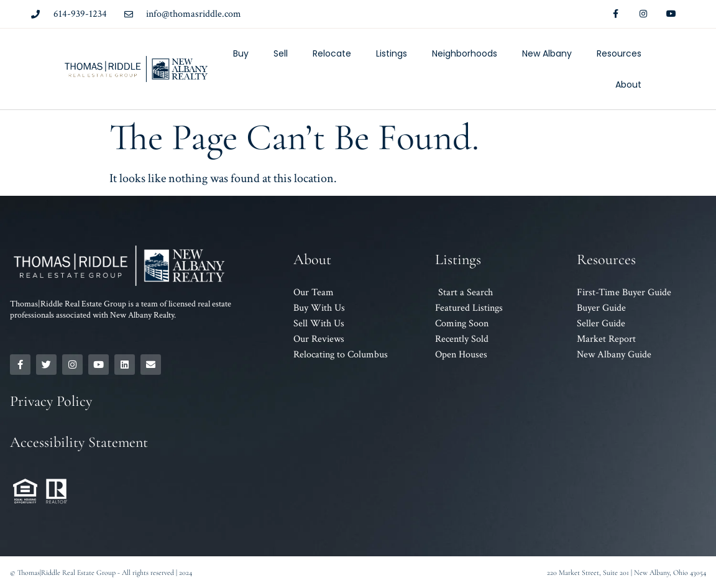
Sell (281, 53)
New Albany (547, 53)
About (628, 85)
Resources (619, 53)
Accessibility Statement (79, 442)
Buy (241, 53)
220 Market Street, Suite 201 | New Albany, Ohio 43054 (626, 572)
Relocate (332, 53)
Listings (392, 53)
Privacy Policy (51, 401)
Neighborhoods (465, 53)
